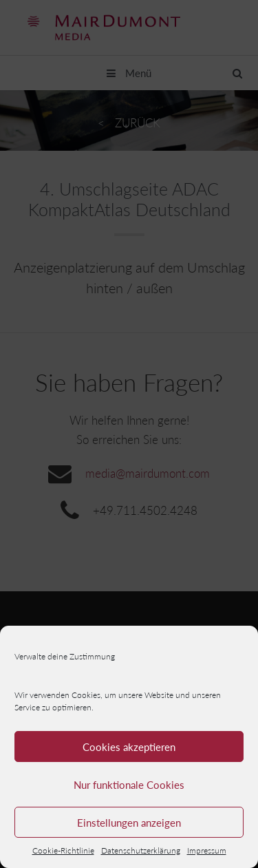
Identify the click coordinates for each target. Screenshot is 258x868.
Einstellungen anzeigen (129, 823)
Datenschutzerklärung (141, 850)
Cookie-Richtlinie (63, 850)
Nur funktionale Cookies (129, 785)
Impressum (207, 850)
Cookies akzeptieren (129, 747)
